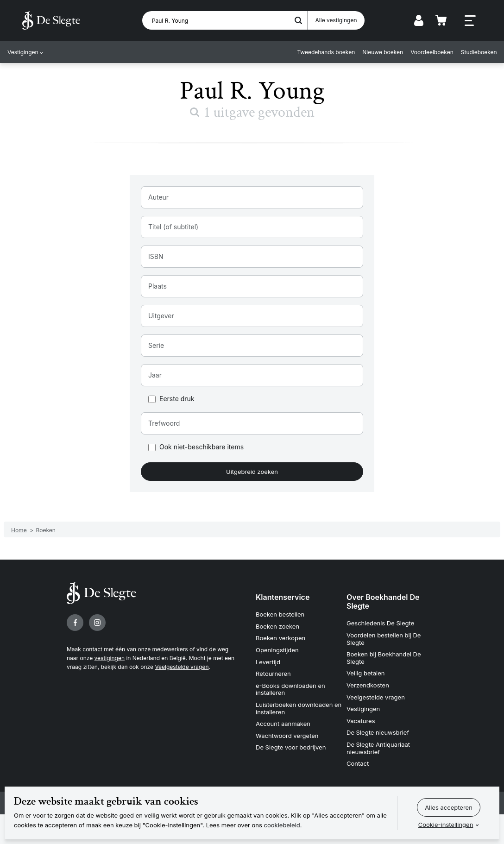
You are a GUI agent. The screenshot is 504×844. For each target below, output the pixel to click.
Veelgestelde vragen (182, 667)
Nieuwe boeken (383, 52)
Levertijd (268, 662)
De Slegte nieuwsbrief (378, 732)
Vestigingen (23, 52)
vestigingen (110, 658)
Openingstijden (277, 650)
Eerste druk (177, 399)
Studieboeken (479, 52)
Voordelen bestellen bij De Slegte (384, 639)
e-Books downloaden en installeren (290, 689)
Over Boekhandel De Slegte (383, 602)
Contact (358, 763)
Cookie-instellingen (446, 825)
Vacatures (361, 721)
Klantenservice (283, 597)
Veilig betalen (366, 673)
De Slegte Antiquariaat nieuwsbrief (378, 748)
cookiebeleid (282, 825)
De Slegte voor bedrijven (291, 747)
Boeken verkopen (280, 638)
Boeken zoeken (277, 626)
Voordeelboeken (432, 52)
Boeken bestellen (280, 614)
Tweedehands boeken (326, 52)
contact (92, 649)
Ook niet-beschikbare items (202, 447)
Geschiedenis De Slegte (380, 623)
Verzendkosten (368, 685)
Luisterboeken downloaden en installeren (299, 708)
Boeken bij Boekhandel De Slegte (384, 658)
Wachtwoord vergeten (287, 736)
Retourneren (273, 674)
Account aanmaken (283, 724)
